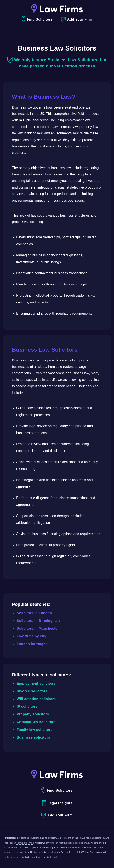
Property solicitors (33, 714)
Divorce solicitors (32, 691)
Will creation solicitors (36, 699)
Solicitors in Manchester (38, 628)
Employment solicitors (36, 683)
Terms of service (25, 843)
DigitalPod (51, 857)
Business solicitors (33, 737)
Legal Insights (57, 803)
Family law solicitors (35, 730)
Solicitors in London (34, 613)
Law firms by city (31, 636)
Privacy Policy (68, 852)
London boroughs (32, 644)
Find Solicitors (37, 19)
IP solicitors (27, 707)
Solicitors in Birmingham (38, 621)
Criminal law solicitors (36, 722)
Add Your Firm (77, 20)
